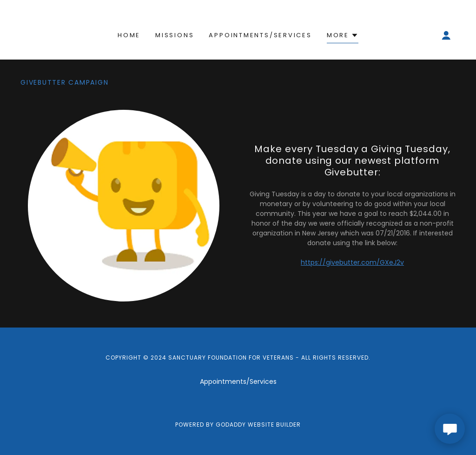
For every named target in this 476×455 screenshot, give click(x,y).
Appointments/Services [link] (260, 35)
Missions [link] (175, 35)
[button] (343, 37)
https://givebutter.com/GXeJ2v (352, 262)
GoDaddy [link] (231, 425)
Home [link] (129, 35)
